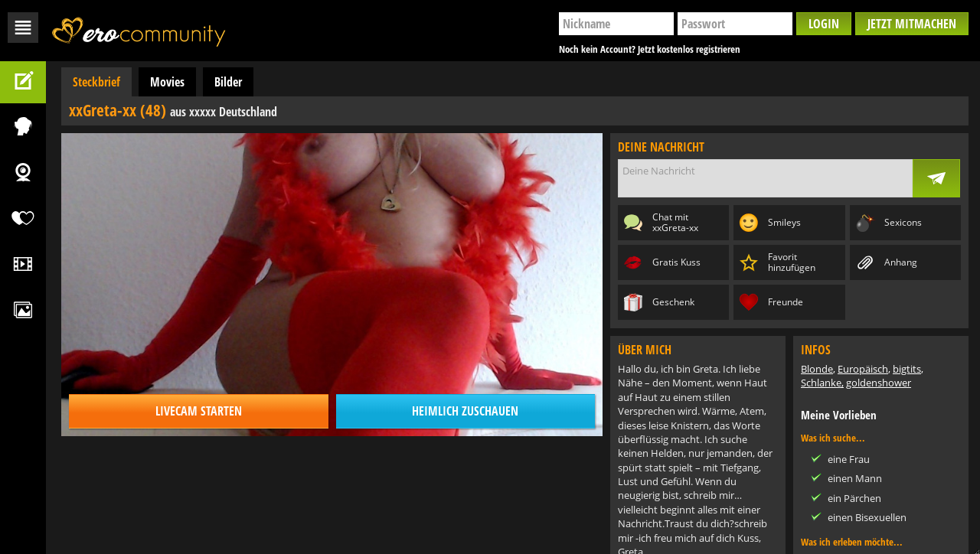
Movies (167, 82)
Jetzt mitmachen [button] (912, 24)
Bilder (228, 82)
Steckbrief (96, 82)
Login (824, 24)
